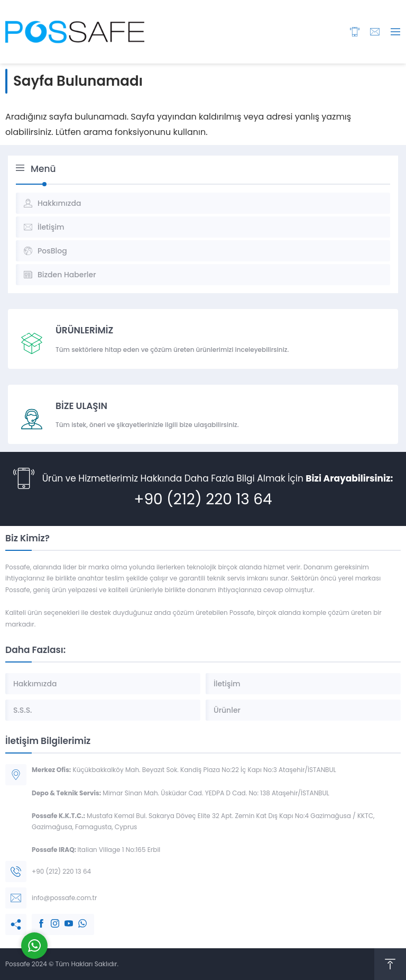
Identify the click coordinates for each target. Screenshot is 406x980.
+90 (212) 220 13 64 (203, 499)
